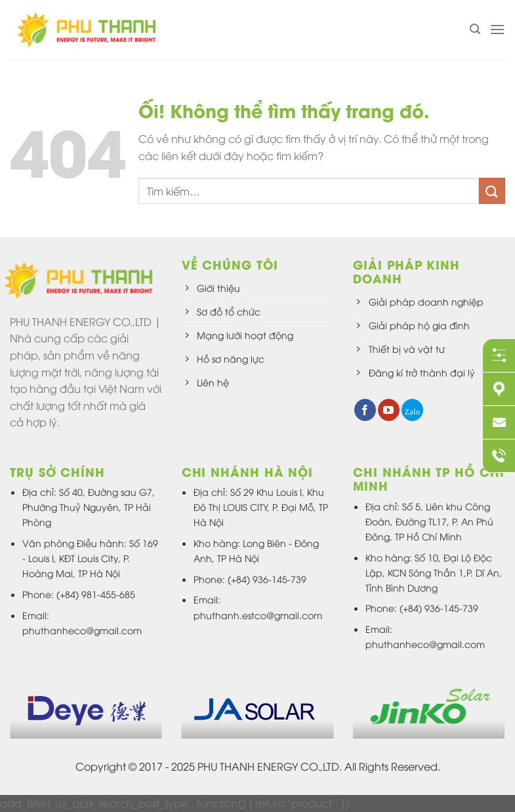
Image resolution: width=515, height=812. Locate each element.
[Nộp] (492, 191)
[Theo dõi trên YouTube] (389, 410)
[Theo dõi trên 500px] (412, 410)
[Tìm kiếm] (475, 29)
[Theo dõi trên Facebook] (365, 410)
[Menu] (497, 29)
